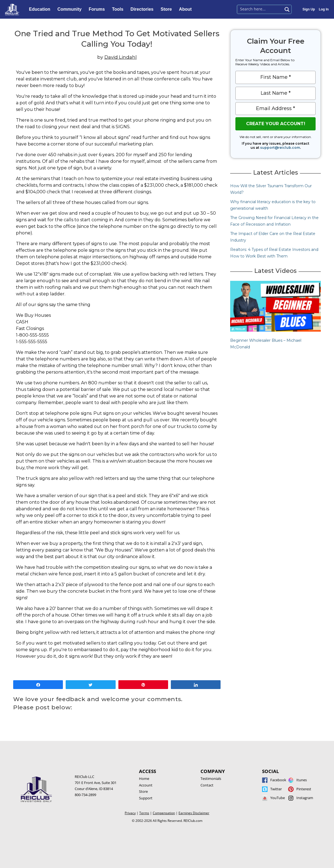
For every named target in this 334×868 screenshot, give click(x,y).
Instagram (305, 798)
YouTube (278, 798)
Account (146, 785)
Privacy (130, 813)
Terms (144, 813)
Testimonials (211, 779)
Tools (119, 9)
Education (41, 9)
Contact (207, 785)
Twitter (276, 789)
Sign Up (309, 9)
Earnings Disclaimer (194, 813)
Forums (98, 9)
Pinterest (304, 789)
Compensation (164, 813)
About (187, 9)
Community (71, 9)
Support (146, 798)
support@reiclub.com (280, 148)
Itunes (302, 780)
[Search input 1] (260, 9)
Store (168, 9)
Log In (324, 9)
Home (144, 779)
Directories (143, 9)
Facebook (278, 780)
